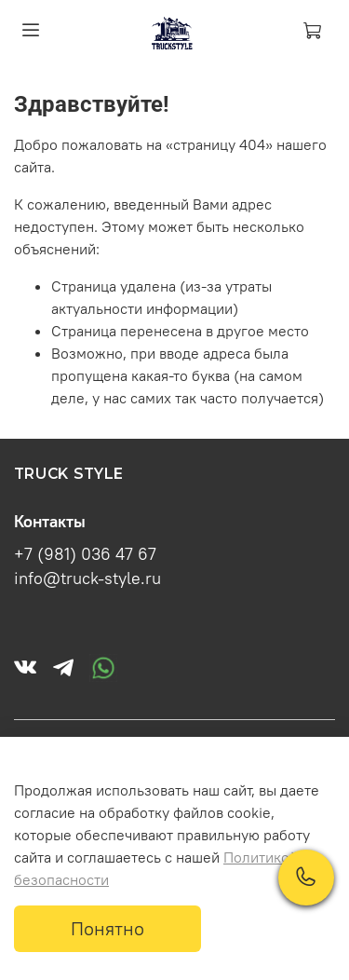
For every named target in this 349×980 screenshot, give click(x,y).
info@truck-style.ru (87, 578)
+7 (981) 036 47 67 (85, 554)
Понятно (107, 928)
